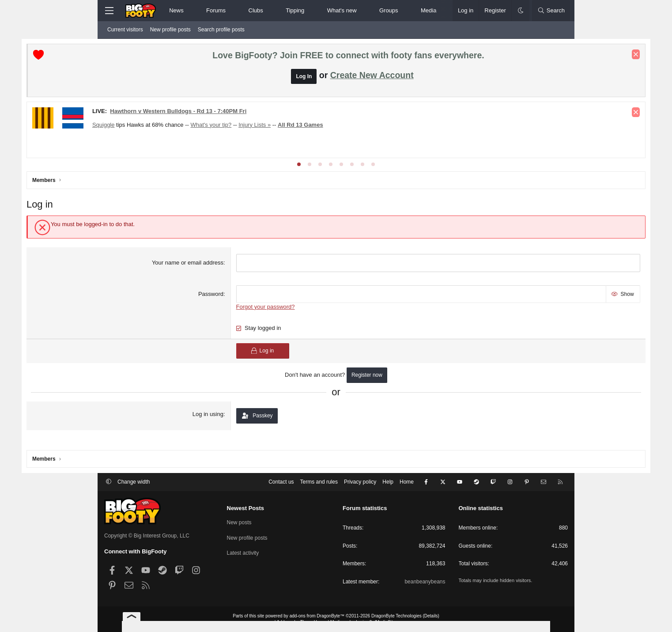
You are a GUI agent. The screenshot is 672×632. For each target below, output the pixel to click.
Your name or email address (214, 273)
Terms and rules (319, 482)
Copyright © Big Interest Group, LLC (147, 536)
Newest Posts (246, 508)
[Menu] (109, 11)
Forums (216, 10)
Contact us (281, 482)
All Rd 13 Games (378, 127)
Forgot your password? (292, 316)
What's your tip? (289, 127)
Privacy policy (360, 482)
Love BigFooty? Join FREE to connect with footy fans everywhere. (348, 57)
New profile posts (170, 30)
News (176, 10)
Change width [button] (134, 482)
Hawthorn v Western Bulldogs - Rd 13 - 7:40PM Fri (256, 112)
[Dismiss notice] (558, 56)
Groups (389, 10)
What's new (342, 10)
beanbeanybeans (425, 582)
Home (407, 482)
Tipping (295, 10)
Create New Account (372, 76)
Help (388, 482)
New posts (239, 522)
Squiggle (181, 127)
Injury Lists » (332, 127)
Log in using (234, 424)
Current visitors (125, 30)
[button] (191, 11)
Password (237, 304)
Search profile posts (221, 30)
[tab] (299, 174)
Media (428, 10)
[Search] (551, 11)
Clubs (256, 10)
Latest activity (243, 553)
